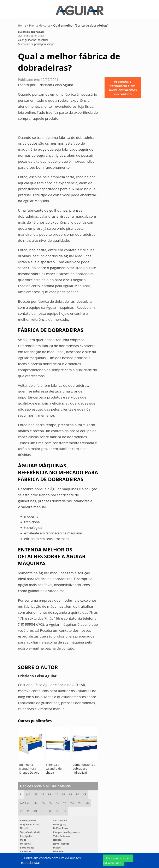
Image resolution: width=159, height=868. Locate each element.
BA (78, 792)
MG (28, 792)
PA (43, 801)
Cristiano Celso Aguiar (55, 83)
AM (36, 801)
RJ (21, 792)
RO (43, 809)
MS (88, 801)
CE (86, 792)
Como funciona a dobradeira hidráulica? (84, 766)
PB (22, 809)
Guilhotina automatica (31, 34)
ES (36, 792)
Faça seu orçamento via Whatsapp (118, 860)
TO (65, 809)
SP (43, 792)
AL (58, 801)
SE (57, 809)
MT (80, 801)
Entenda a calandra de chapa (54, 766)
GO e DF (25, 801)
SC (57, 792)
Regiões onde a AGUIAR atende (45, 784)
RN (35, 809)
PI (28, 809)
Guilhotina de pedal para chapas (37, 42)
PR (50, 792)
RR (50, 809)
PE (71, 792)
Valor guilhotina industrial (33, 38)
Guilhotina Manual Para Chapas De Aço (29, 766)
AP (65, 801)
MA (72, 801)
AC (50, 801)
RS (64, 792)
